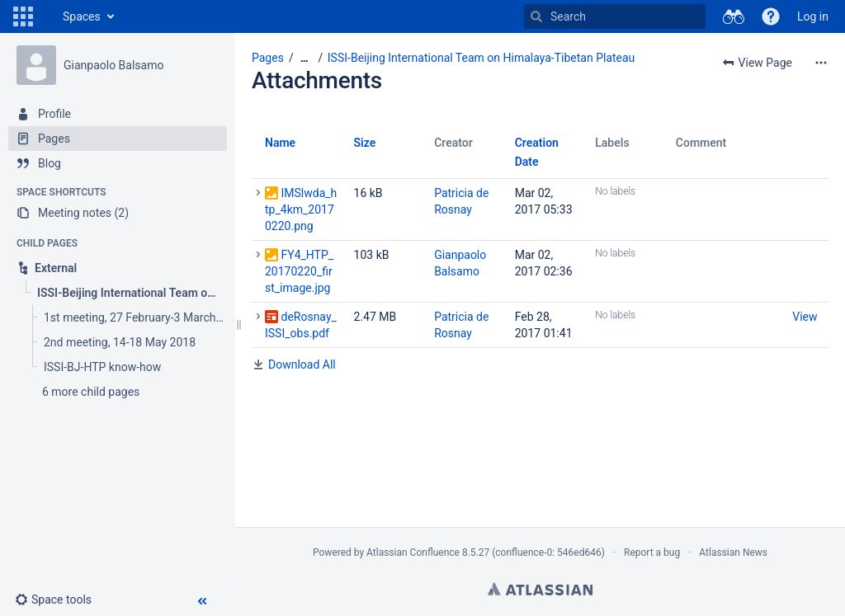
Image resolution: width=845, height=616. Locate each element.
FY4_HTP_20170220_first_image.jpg (299, 271)
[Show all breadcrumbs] (304, 58)
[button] (23, 16)
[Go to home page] (46, 16)
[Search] (536, 16)
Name (280, 143)
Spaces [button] (82, 16)
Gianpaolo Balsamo (113, 65)
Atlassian (540, 589)
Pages (268, 58)
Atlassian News (733, 553)
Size (365, 143)
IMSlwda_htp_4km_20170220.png (301, 209)
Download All (302, 364)
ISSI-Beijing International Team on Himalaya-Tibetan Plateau (482, 58)
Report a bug (652, 553)
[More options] (821, 63)
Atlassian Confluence (413, 553)
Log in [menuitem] (813, 16)
